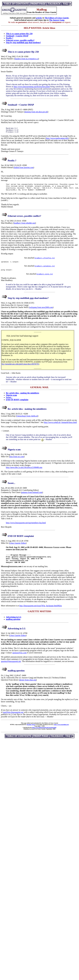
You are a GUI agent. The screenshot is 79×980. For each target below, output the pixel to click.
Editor (18, 547)
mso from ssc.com (17, 460)
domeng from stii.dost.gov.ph (36, 112)
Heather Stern (31, 730)
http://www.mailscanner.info (57, 140)
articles (39, 18)
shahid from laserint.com (24, 169)
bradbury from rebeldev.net (25, 226)
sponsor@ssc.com (19, 659)
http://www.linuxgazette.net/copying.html (44, 733)
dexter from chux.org (28, 686)
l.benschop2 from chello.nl (27, 420)
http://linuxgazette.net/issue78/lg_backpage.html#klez (41, 612)
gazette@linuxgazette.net (11, 667)
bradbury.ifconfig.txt (45, 261)
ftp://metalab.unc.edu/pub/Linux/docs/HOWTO (20, 368)
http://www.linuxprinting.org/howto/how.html (32, 87)
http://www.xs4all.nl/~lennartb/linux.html (60, 426)
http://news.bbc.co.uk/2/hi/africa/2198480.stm (24, 471)
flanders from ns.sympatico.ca (26, 59)
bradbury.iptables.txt (45, 269)
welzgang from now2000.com (41, 311)
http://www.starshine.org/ (61, 730)
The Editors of (57, 18)
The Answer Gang (57, 20)
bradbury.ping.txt (45, 278)
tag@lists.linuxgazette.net (13, 718)
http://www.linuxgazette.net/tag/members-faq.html (26, 526)
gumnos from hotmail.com (32, 496)
